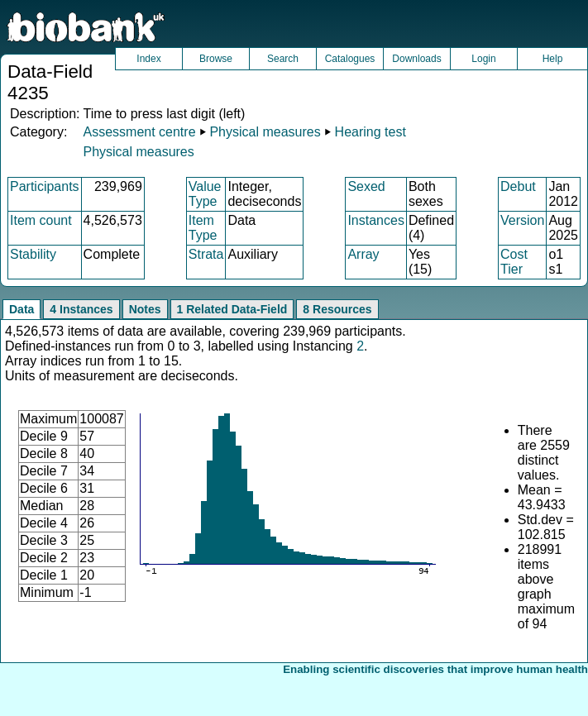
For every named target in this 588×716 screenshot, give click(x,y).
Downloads (416, 59)
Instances (375, 220)
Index (148, 59)
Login (483, 59)
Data (22, 309)
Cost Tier (514, 262)
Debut (518, 186)
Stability (33, 254)
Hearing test (370, 132)
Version (522, 220)
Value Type (205, 194)
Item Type (203, 228)
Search (283, 59)
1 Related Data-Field (232, 309)
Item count (41, 220)
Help (553, 59)
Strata (206, 254)
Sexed (366, 186)
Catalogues (350, 59)
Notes (145, 309)
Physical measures (265, 132)
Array (363, 254)
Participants (45, 186)
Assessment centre (139, 132)
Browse (216, 59)
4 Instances (81, 309)
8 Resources (337, 309)
